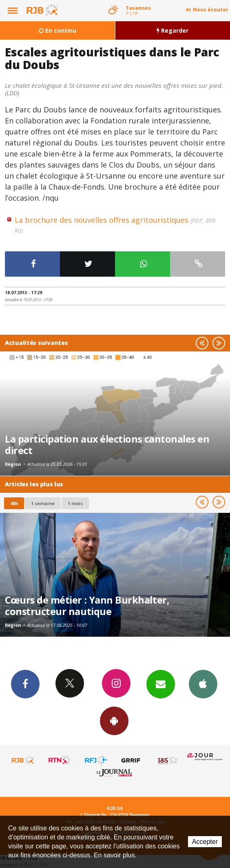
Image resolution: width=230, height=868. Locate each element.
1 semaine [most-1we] (43, 503)
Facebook (25, 684)
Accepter (205, 842)
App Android (114, 720)
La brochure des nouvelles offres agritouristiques (115, 224)
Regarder (172, 30)
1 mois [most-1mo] (75, 503)
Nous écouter (211, 10)
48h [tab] (14, 503)
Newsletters (161, 684)
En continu (57, 30)
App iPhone (203, 684)
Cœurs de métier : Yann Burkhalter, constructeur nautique (87, 606)
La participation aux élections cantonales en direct (107, 445)
